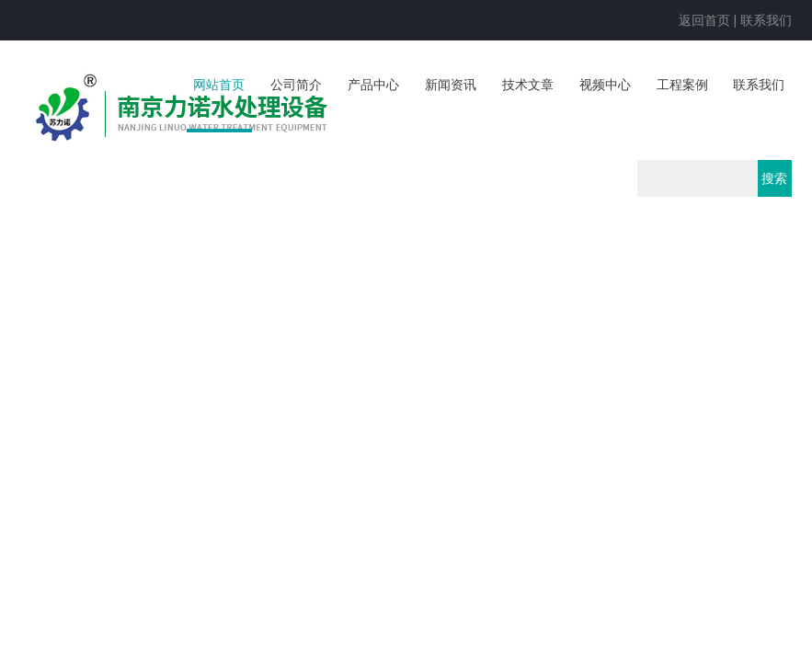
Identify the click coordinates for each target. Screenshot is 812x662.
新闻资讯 (451, 85)
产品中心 (373, 85)
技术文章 (528, 85)
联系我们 (766, 20)
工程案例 (682, 85)
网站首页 (219, 85)
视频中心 (605, 85)
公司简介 (296, 85)
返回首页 (704, 20)
